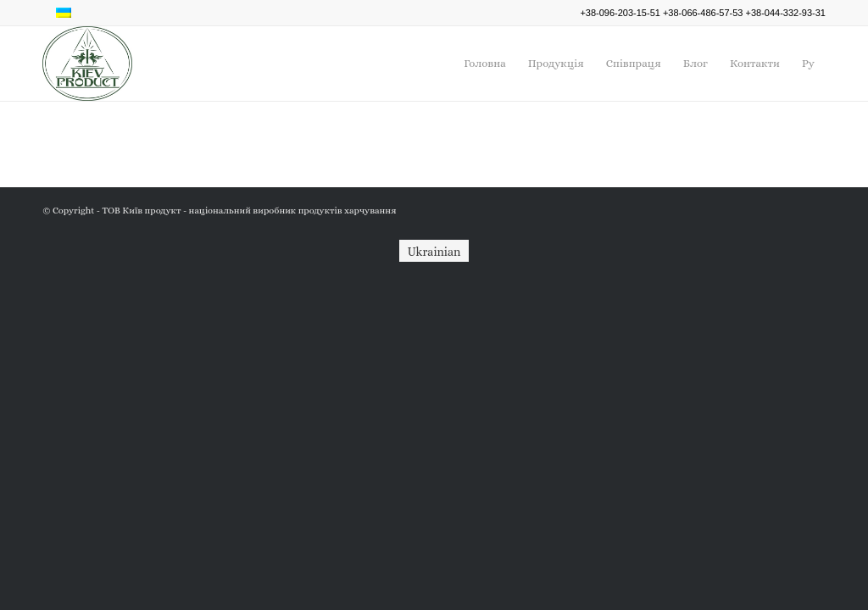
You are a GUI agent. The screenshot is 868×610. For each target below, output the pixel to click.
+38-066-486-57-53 (703, 13)
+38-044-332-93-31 (786, 13)
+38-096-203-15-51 (620, 13)
